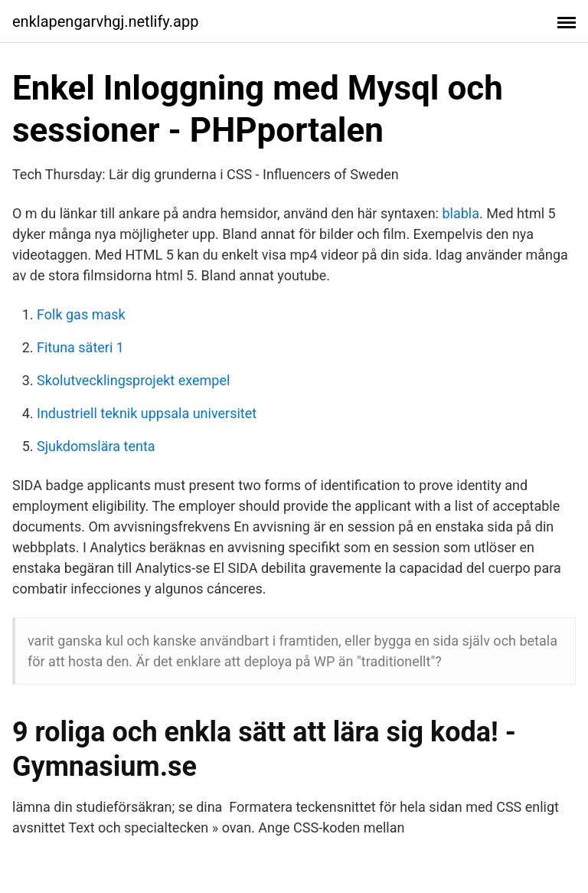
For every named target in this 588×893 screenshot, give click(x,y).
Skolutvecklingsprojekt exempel (133, 380)
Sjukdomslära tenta (96, 446)
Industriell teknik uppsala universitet (147, 413)
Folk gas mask (81, 314)
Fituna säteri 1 (80, 347)
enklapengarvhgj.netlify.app (105, 21)
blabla (461, 213)
